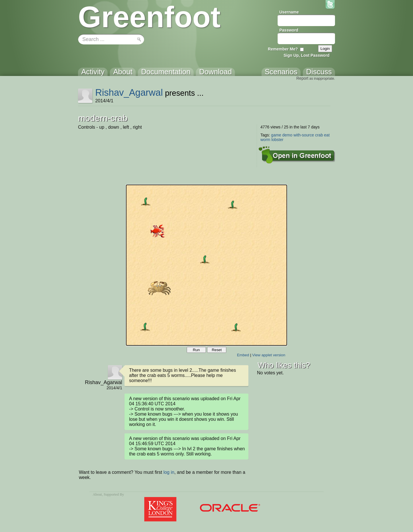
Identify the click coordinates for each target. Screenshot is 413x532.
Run (196, 350)
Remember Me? (283, 49)
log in (169, 472)
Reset (217, 350)
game (276, 135)
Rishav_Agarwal (129, 92)
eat (327, 135)
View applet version (269, 355)
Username (289, 12)
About (97, 494)
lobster (277, 140)
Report (302, 78)
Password (289, 30)
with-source (304, 135)
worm (265, 140)
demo (287, 135)
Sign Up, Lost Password (307, 55)
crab (319, 135)
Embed (243, 355)
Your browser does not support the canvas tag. (206, 265)
